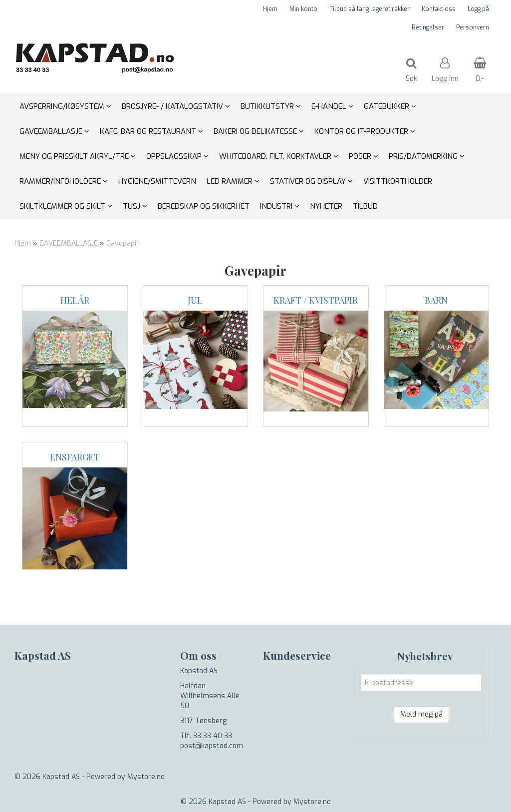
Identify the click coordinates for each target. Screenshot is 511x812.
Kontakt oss (439, 9)
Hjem (270, 9)
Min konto (303, 9)
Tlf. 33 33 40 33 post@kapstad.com (212, 741)
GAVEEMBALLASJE (69, 243)
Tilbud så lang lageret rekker (370, 9)
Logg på (478, 9)
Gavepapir (123, 243)
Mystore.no (146, 777)
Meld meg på (421, 714)
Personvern (473, 27)
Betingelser (428, 27)
